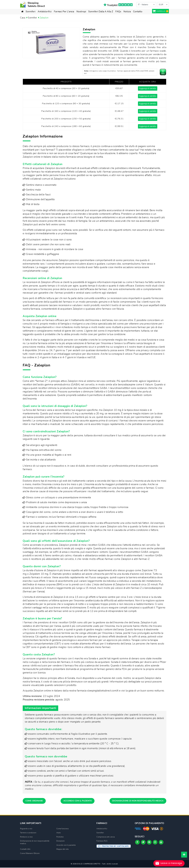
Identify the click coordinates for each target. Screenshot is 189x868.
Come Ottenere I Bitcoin (30, 854)
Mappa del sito (63, 850)
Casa (23, 18)
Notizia (127, 12)
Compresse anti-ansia (106, 837)
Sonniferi (31, 12)
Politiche (60, 837)
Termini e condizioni (28, 833)
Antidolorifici (45, 12)
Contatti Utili (25, 850)
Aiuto (59, 833)
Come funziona (63, 829)
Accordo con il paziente (77, 801)
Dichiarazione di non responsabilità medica (136, 801)
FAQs (118, 12)
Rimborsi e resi (26, 837)
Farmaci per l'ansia (64, 12)
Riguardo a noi (26, 829)
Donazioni (61, 841)
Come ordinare (35, 801)
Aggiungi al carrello (147, 88)
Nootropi (81, 12)
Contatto (138, 12)
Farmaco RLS (102, 841)
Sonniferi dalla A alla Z (101, 12)
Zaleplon (45, 18)
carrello (161, 11)
